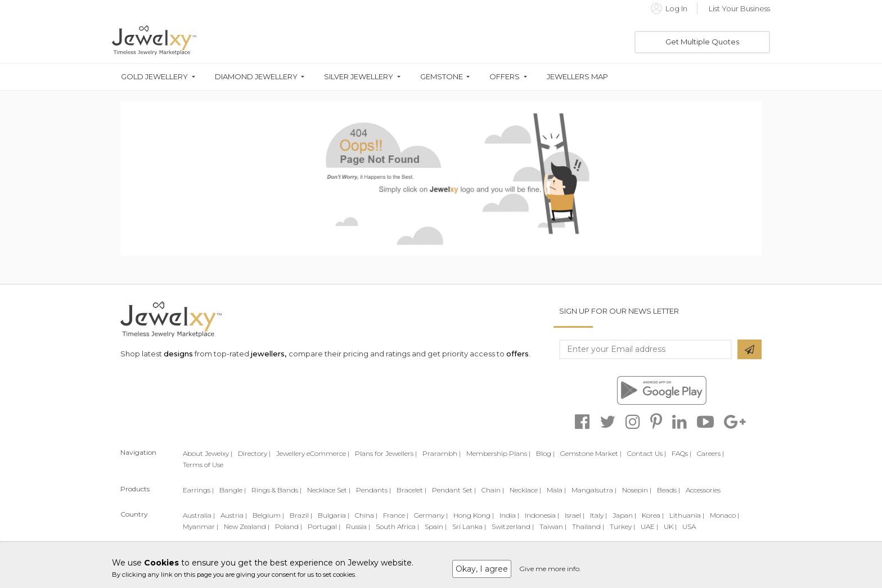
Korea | (653, 515)
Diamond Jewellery (256, 77)
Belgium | (268, 515)
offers (517, 354)
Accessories (703, 490)
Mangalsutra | (594, 490)
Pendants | (373, 490)
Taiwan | (553, 526)
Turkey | (622, 526)
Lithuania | (687, 515)
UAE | (649, 526)
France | (396, 515)
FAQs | (681, 453)
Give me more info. (550, 569)
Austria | (234, 515)
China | (366, 515)
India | (509, 515)
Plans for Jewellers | (386, 453)
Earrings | (198, 490)
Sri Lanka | (469, 526)
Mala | (556, 490)
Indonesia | (542, 515)
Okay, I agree (482, 569)
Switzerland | (513, 526)
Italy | (598, 515)
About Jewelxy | (208, 453)
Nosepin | (637, 490)
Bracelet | (411, 490)
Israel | (575, 515)
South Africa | (397, 526)
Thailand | (588, 526)
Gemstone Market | (591, 453)
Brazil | (301, 515)
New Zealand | (247, 526)
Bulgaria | (334, 515)
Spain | (436, 526)
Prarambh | (442, 453)
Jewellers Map (577, 77)
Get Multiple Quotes (702, 42)
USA (689, 526)
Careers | (710, 453)
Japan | (624, 515)
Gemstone (442, 77)
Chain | (493, 490)
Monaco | (724, 515)
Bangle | (233, 490)
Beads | (669, 490)
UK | (670, 526)
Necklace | (525, 490)
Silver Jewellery (359, 77)
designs (178, 354)
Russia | (358, 526)
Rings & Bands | (276, 490)
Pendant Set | (454, 490)
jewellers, (269, 354)
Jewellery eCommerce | (313, 453)
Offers (505, 77)
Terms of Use (203, 465)
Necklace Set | (329, 490)
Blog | (545, 453)
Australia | (199, 515)
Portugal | (324, 526)
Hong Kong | (474, 515)
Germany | (431, 515)
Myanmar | (201, 526)
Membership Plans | (498, 453)
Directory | (254, 453)
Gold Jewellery (154, 77)
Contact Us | (647, 453)
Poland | (289, 526)
